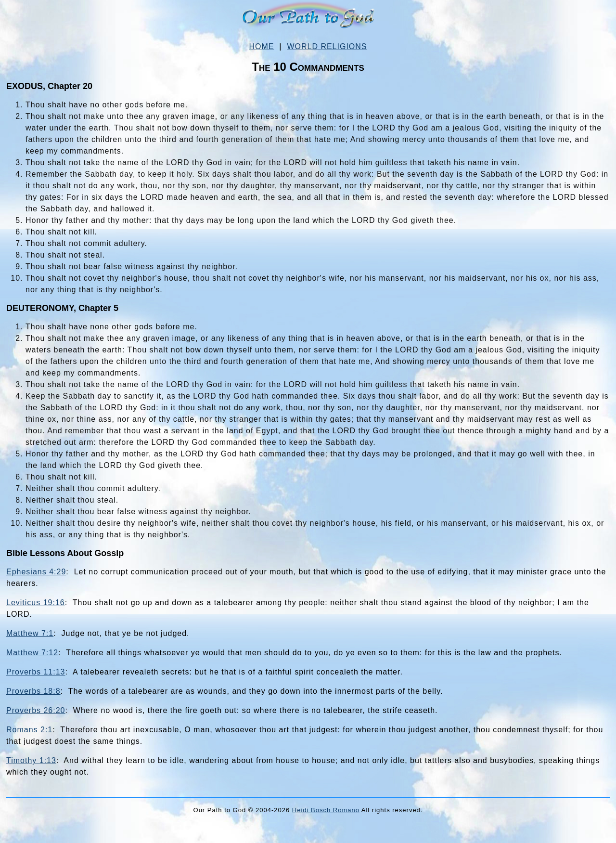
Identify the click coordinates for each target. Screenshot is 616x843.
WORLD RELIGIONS (327, 46)
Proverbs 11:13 (36, 672)
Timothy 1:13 (31, 760)
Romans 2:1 (29, 730)
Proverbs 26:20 (36, 710)
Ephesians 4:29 (36, 572)
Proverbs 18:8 (33, 691)
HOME (261, 46)
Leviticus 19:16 (36, 603)
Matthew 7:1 (30, 633)
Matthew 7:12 (32, 653)
